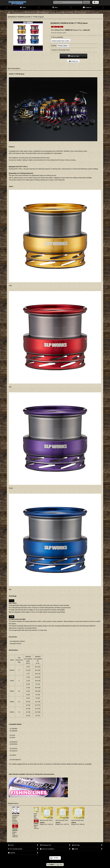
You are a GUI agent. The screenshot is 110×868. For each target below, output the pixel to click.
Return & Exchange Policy (60, 50)
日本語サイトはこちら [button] (55, 865)
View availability (57, 37)
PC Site (56, 858)
